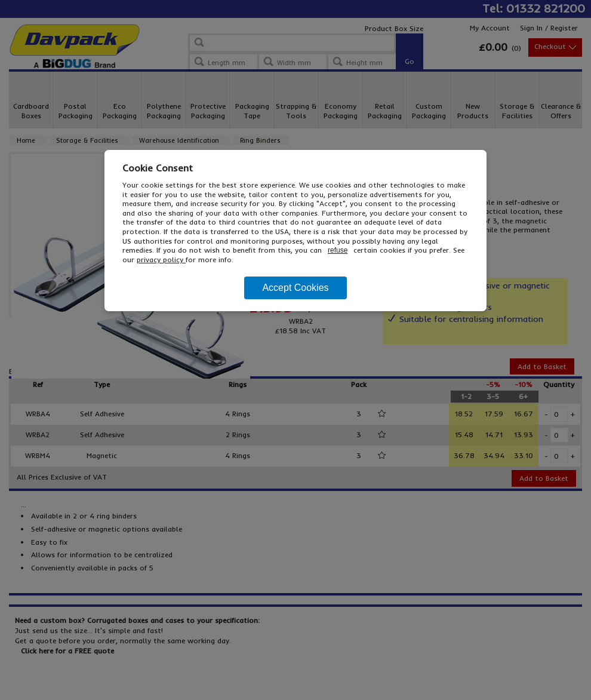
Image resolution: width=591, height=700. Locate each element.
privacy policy (161, 260)
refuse (338, 250)
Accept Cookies (295, 288)
